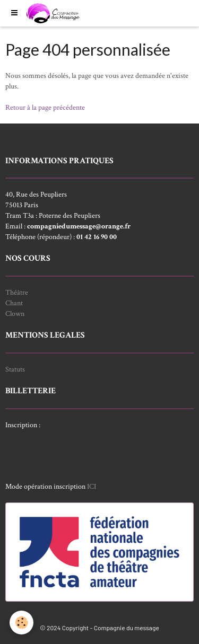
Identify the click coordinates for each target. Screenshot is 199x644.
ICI (92, 487)
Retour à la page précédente (45, 108)
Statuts (15, 369)
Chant (14, 303)
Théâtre (17, 293)
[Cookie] (21, 623)
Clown (15, 314)
